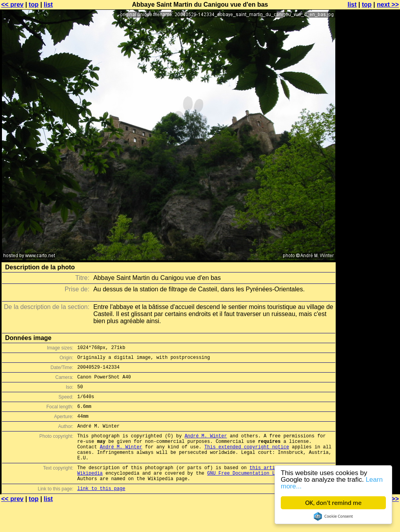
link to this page (101, 509)
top (34, 5)
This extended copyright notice (247, 461)
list (48, 5)
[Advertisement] (368, 101)
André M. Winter (206, 447)
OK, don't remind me (333, 503)
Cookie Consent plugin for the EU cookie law (333, 516)
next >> (388, 5)
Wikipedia (90, 492)
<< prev (12, 5)
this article (266, 485)
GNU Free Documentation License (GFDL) (259, 492)
